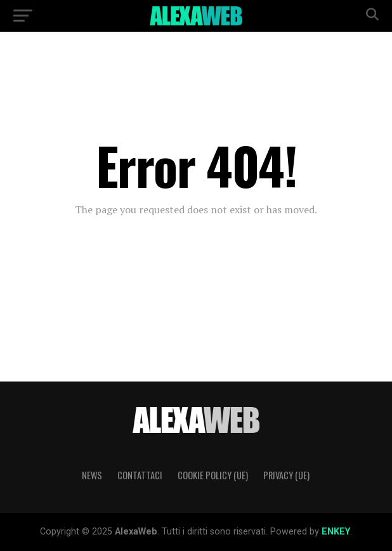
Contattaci (140, 475)
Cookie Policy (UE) (213, 475)
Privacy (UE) (286, 475)
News (92, 475)
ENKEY (336, 532)
